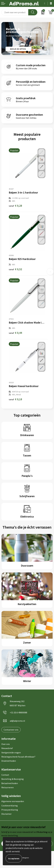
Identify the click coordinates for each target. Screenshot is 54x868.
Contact (5, 775)
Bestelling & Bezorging (13, 779)
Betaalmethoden (10, 783)
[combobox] (15, 12)
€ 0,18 (15, 399)
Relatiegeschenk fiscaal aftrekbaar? (18, 757)
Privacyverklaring (10, 810)
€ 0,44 (15, 333)
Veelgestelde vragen (11, 753)
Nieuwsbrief (7, 748)
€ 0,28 (15, 206)
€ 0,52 (15, 269)
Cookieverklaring (10, 806)
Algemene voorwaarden (13, 801)
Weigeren (26, 858)
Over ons (6, 744)
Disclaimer (6, 814)
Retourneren (8, 787)
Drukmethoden (9, 761)
